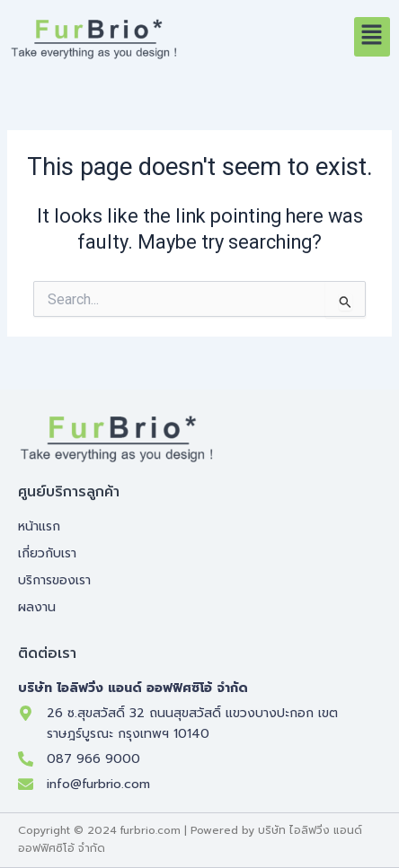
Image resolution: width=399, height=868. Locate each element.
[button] (372, 37)
